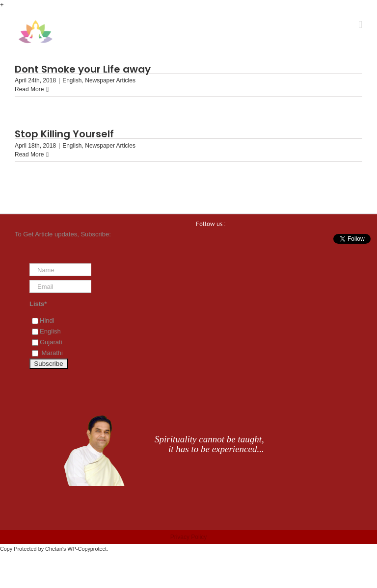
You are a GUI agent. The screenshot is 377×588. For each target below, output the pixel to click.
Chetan (54, 549)
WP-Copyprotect (87, 549)
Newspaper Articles (110, 80)
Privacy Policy (189, 537)
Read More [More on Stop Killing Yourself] (29, 154)
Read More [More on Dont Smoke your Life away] (29, 89)
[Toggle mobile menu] (360, 25)
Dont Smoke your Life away (83, 69)
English (72, 80)
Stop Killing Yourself (64, 134)
